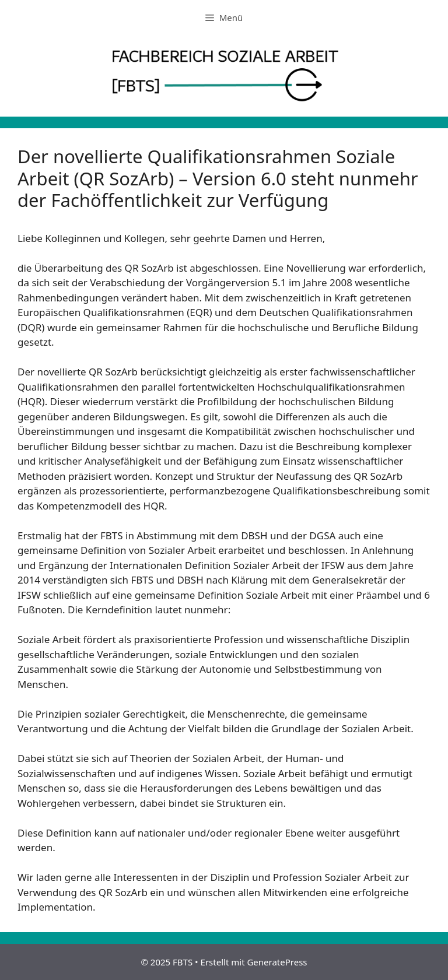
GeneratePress (277, 962)
